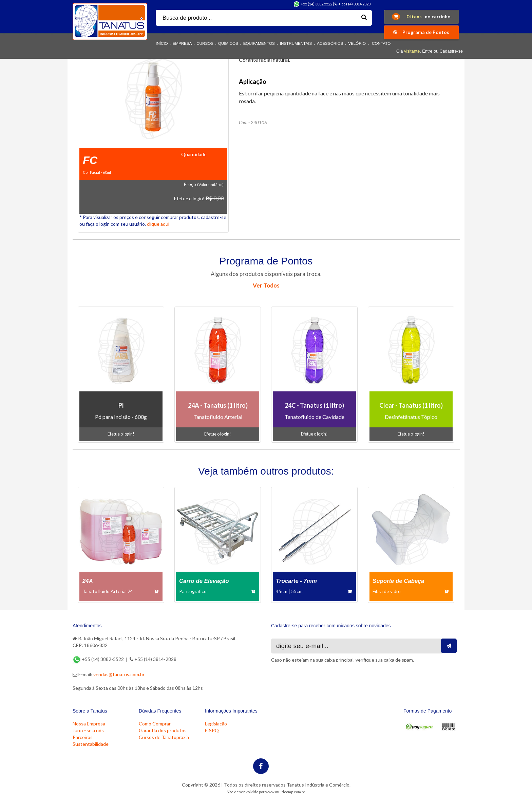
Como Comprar (155, 724)
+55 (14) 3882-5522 (99, 659)
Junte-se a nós (88, 730)
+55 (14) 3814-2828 (153, 659)
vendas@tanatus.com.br (119, 674)
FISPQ (212, 730)
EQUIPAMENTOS (259, 43)
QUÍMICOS (228, 43)
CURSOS (205, 43)
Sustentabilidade (91, 744)
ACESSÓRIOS (330, 43)
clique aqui (158, 224)
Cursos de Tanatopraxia (164, 737)
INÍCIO (162, 43)
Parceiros (83, 737)
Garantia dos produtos (163, 730)
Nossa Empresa (89, 724)
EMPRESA (182, 43)
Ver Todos (266, 285)
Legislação (216, 724)
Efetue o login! (189, 198)
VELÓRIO (357, 43)
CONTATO (381, 43)
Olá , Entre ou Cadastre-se (430, 51)
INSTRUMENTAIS (296, 43)
